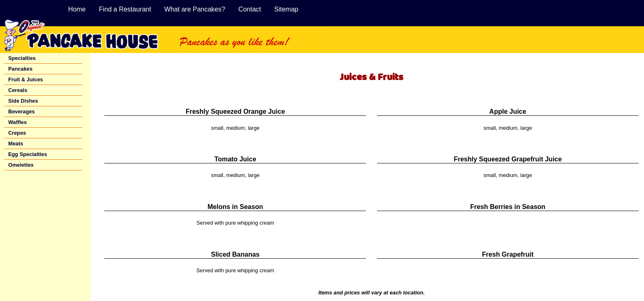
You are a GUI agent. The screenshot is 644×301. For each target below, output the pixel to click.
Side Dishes (23, 101)
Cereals (18, 90)
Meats (16, 144)
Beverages (22, 111)
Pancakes (20, 69)
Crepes (17, 133)
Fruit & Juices (26, 79)
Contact (250, 9)
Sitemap (286, 9)
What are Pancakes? (195, 9)
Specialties (22, 58)
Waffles (17, 122)
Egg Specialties (28, 154)
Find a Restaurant (125, 9)
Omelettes (21, 165)
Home (77, 9)
